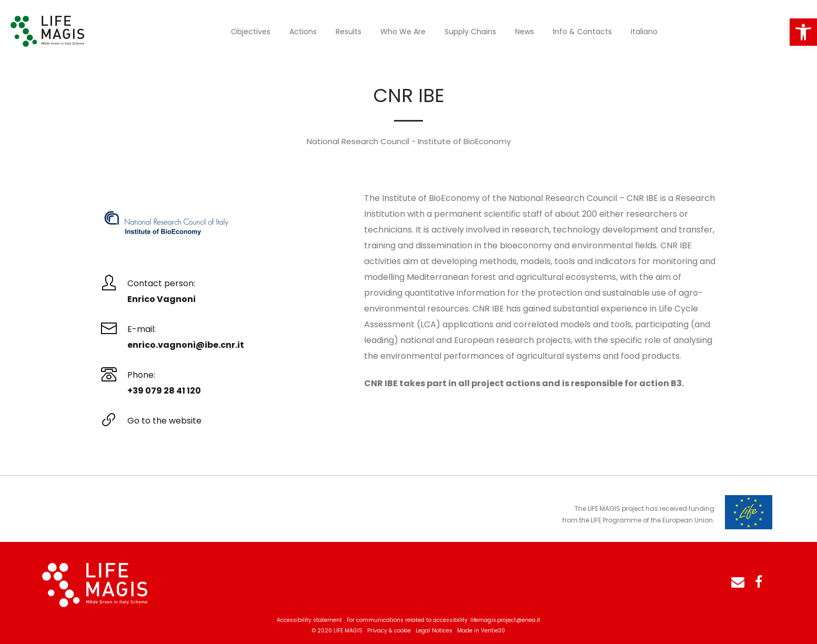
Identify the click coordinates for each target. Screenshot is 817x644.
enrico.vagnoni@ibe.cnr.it (186, 345)
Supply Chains (470, 32)
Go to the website (164, 421)
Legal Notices (434, 631)
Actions (303, 32)
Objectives (251, 32)
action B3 (660, 383)
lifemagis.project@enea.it (505, 620)
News (525, 32)
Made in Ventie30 (481, 631)
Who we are (403, 32)
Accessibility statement (309, 620)
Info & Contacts (582, 32)
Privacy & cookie (389, 631)
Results (349, 32)
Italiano (644, 32)
